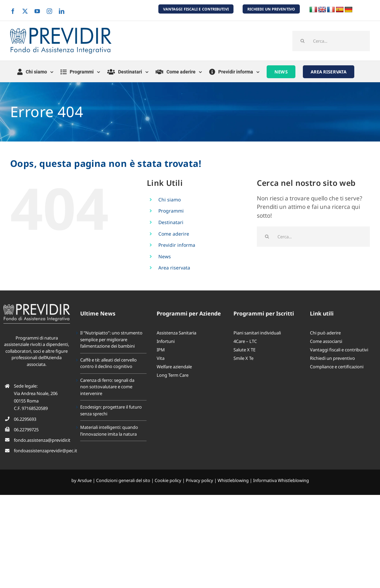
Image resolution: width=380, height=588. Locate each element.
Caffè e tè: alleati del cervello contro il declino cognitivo (108, 363)
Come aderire (174, 234)
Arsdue (85, 480)
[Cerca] (303, 41)
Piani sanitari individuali (257, 333)
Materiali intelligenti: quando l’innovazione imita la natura (109, 431)
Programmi (171, 211)
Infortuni (166, 341)
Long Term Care (173, 375)
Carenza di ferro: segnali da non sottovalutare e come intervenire (107, 387)
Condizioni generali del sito (123, 480)
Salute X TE (244, 350)
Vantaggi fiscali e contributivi (339, 350)
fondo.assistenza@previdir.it (42, 440)
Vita (161, 358)
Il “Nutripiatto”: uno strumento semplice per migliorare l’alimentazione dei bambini (111, 339)
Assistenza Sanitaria (176, 333)
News (165, 256)
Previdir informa (177, 245)
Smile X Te (243, 358)
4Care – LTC (245, 341)
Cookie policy (168, 480)
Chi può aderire (325, 333)
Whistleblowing (233, 480)
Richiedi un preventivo (332, 358)
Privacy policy (199, 480)
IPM (161, 350)
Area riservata (174, 268)
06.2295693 (25, 419)
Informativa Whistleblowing (281, 480)
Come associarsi (326, 341)
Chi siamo (170, 200)
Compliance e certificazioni (337, 367)
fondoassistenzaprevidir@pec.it (46, 451)
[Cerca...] (331, 41)
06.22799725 (26, 430)
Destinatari (171, 222)
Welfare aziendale (174, 367)
